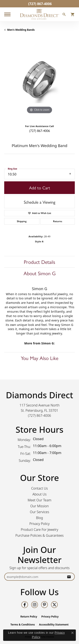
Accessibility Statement (54, 625)
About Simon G (40, 273)
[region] (39, 80)
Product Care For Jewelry (39, 530)
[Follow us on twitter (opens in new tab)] (54, 605)
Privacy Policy (39, 524)
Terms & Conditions (23, 625)
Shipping (22, 221)
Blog (39, 518)
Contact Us (39, 488)
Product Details (39, 262)
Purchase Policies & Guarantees (39, 535)
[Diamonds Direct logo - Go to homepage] (40, 14)
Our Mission (40, 506)
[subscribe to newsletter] (69, 577)
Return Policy (29, 617)
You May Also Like (40, 358)
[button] (64, 15)
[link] (40, 4)
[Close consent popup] (72, 633)
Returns (58, 221)
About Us (39, 494)
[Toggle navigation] (7, 14)
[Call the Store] (40, 416)
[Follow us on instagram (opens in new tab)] (35, 605)
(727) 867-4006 (39, 131)
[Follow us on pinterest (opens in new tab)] (44, 605)
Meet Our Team (39, 500)
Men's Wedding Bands (21, 30)
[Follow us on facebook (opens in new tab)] (25, 605)
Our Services (39, 512)
